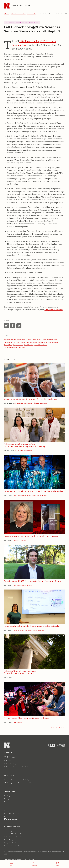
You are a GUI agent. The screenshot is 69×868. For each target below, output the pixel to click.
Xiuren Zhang (8, 345)
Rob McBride (24, 342)
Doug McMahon (53, 342)
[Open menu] (12, 864)
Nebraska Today (21, 6)
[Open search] (35, 864)
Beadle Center (42, 340)
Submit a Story (11, 764)
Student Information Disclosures (15, 846)
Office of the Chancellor (12, 814)
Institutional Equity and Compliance (16, 834)
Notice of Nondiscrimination (13, 837)
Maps (6, 808)
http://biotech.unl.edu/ (54, 310)
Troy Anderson (18, 345)
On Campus (18, 722)
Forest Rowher (29, 345)
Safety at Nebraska (10, 843)
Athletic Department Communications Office (19, 783)
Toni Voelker (8, 342)
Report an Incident (11, 818)
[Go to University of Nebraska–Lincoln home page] (7, 6)
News (6, 811)
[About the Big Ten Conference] (51, 745)
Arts (16, 630)
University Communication (18, 14)
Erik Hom (16, 342)
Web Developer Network (52, 852)
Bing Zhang (22, 348)
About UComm (11, 761)
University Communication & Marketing (17, 780)
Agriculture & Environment (23, 403)
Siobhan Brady (52, 340)
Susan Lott (33, 342)
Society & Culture (20, 540)
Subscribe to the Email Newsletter (18, 767)
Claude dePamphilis (10, 348)
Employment (8, 799)
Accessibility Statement (12, 831)
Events (6, 802)
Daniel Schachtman (41, 345)
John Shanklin (42, 342)
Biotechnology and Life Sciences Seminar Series (20, 340)
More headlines (58, 728)
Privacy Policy (8, 840)
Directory (7, 796)
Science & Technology (40, 403)
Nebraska (6, 14)
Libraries (7, 805)
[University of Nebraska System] (61, 745)
